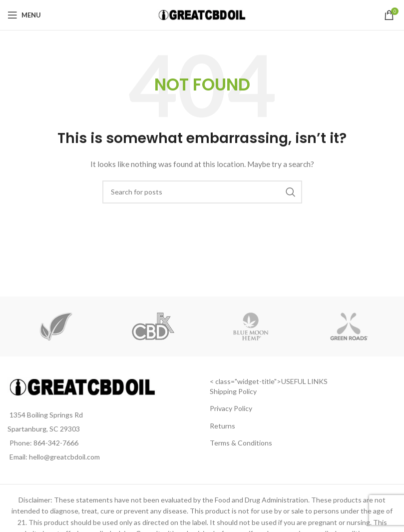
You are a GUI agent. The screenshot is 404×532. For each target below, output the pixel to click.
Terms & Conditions (241, 443)
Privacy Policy (231, 408)
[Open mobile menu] (24, 15)
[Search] (202, 192)
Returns (222, 426)
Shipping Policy (233, 391)
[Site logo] (202, 14)
